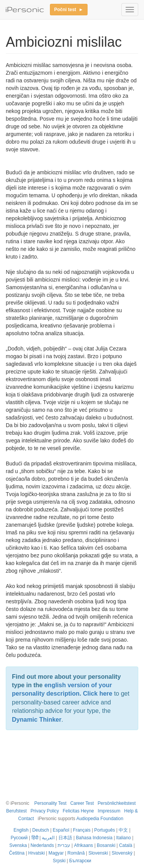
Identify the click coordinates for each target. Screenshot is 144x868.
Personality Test (50, 803)
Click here (98, 694)
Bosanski (106, 845)
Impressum (109, 811)
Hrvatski (37, 853)
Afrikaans (84, 845)
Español (61, 830)
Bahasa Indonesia (94, 838)
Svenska (18, 845)
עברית (64, 845)
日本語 (65, 838)
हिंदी (35, 838)
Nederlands (42, 845)
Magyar (56, 853)
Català (126, 845)
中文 (123, 830)
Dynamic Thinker (37, 720)
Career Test (82, 803)
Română (76, 853)
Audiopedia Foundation (100, 819)
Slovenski (98, 853)
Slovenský (122, 853)
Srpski (59, 861)
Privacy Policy (45, 811)
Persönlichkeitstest (117, 803)
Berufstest (17, 811)
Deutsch (41, 830)
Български (80, 861)
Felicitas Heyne (78, 811)
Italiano (124, 838)
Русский (19, 838)
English (21, 830)
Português (104, 830)
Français (82, 830)
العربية (48, 838)
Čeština (17, 853)
